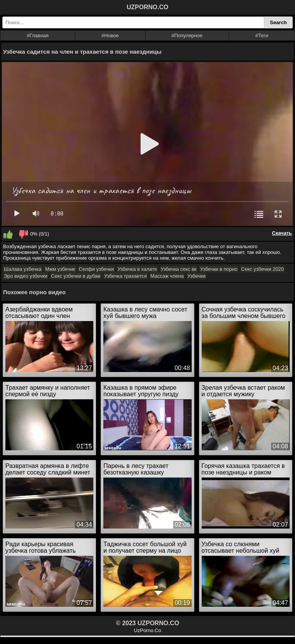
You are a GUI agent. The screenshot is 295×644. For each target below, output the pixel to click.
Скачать (282, 233)
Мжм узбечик (60, 269)
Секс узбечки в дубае (76, 276)
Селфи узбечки (96, 269)
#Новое (110, 35)
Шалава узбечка (23, 269)
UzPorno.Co (148, 630)
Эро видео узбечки (26, 276)
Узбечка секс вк (178, 269)
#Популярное (187, 35)
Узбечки (196, 276)
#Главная (38, 35)
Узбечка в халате (137, 269)
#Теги (262, 35)
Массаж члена (167, 276)
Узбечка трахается (125, 276)
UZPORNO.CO (147, 7)
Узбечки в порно (219, 269)
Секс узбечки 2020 (263, 269)
